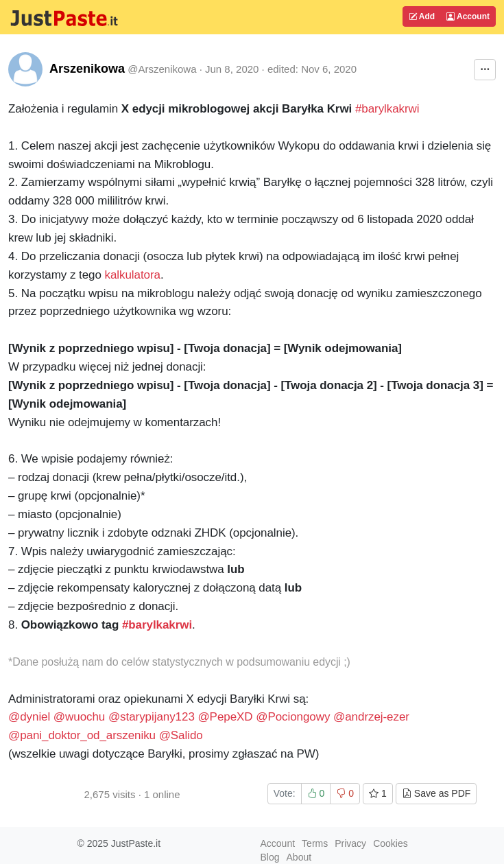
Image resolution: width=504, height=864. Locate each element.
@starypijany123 (153, 717)
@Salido (181, 735)
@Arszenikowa (162, 69)
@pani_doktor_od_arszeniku (82, 735)
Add (422, 16)
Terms (315, 843)
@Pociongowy (295, 717)
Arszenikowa (87, 69)
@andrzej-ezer (371, 717)
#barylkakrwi (387, 109)
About (299, 857)
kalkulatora (133, 275)
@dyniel (31, 717)
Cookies (391, 843)
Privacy (350, 843)
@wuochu (81, 717)
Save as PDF (436, 793)
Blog (270, 857)
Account (468, 16)
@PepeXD (227, 717)
